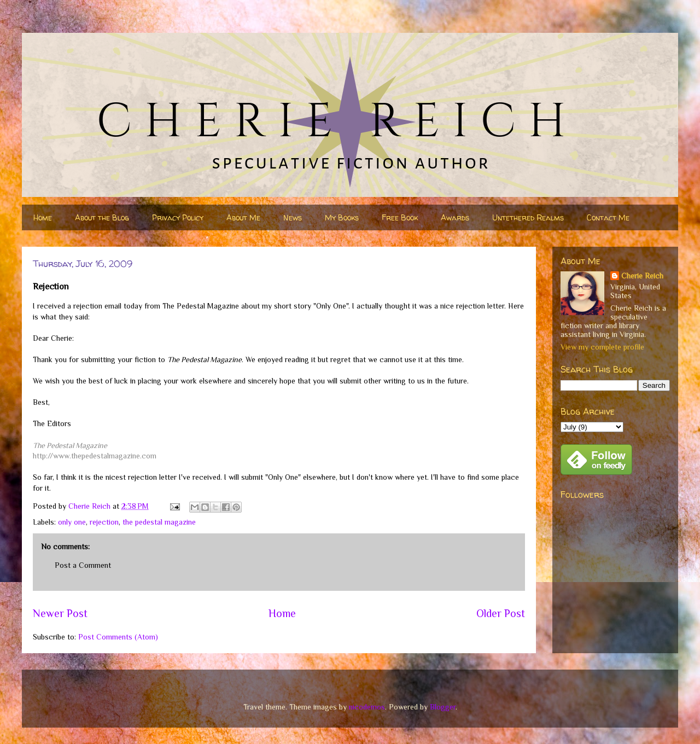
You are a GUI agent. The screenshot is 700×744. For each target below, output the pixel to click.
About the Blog (102, 217)
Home (43, 217)
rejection (104, 522)
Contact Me (608, 217)
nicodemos (367, 707)
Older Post (501, 613)
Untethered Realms (528, 217)
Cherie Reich (642, 276)
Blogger (443, 707)
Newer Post (60, 613)
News (293, 217)
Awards (455, 217)
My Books (342, 217)
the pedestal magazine (159, 522)
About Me (243, 217)
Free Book (400, 217)
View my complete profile (602, 347)
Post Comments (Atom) (118, 637)
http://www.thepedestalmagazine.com (95, 456)
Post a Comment (83, 565)
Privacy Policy (178, 217)
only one (72, 522)
